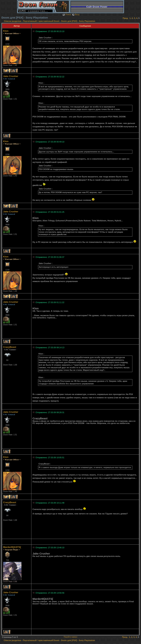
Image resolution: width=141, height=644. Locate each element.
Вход (76, 14)
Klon (6, 31)
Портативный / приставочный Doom (41, 21)
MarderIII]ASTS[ (12, 547)
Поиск (67, 14)
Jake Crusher (11, 76)
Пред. (125, 18)
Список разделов (13, 21)
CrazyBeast (10, 347)
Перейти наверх (71, 637)
